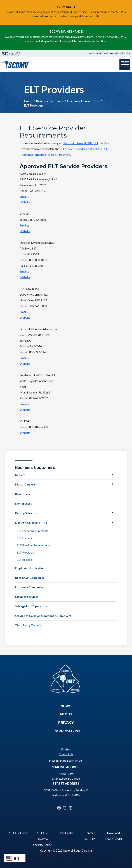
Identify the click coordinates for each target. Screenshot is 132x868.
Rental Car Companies (30, 578)
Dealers (20, 475)
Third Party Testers (28, 625)
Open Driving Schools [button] (113, 513)
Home (28, 101)
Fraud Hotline (66, 731)
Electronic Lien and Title (83, 101)
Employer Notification (30, 568)
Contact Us (66, 754)
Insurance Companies (29, 587)
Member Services (27, 597)
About (66, 714)
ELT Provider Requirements (34, 545)
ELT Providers (26, 552)
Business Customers (50, 101)
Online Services (120, 53)
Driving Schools (25, 513)
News (66, 706)
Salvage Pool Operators (31, 606)
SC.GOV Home (18, 833)
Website (25, 202)
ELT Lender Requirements (33, 531)
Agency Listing (99, 53)
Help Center (66, 833)
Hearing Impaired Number (66, 760)
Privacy (66, 723)
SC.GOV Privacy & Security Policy (42, 839)
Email (25, 196)
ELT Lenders (24, 538)
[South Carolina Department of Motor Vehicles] (16, 64)
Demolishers (23, 503)
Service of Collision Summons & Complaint (43, 616)
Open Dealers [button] (113, 475)
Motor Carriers (25, 484)
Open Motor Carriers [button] (113, 484)
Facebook (65, 808)
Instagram (59, 808)
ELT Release (24, 560)
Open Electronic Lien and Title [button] (113, 522)
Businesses (23, 494)
